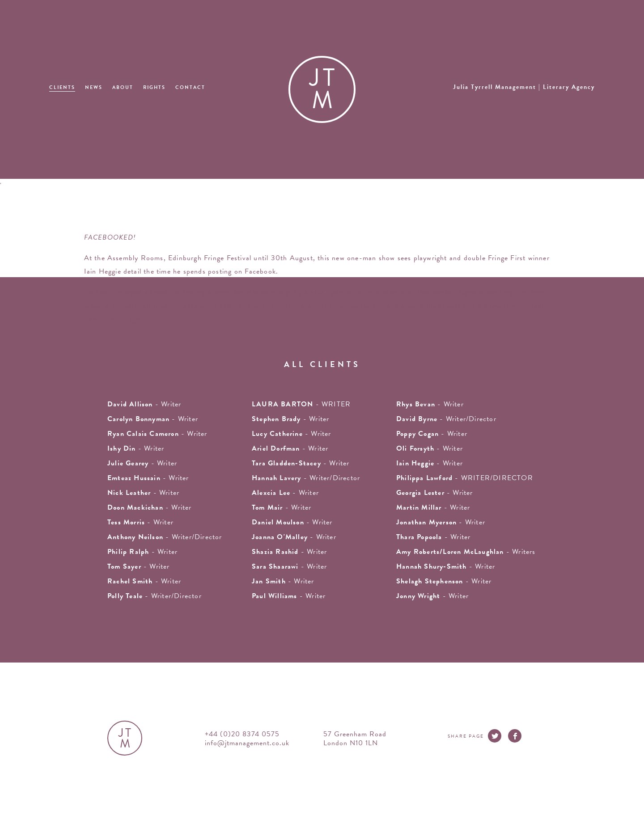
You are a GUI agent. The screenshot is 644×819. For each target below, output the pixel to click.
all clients (322, 364)
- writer (144, 404)
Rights (154, 87)
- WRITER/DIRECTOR (465, 478)
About (123, 87)
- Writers (466, 552)
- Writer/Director (446, 419)
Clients (62, 87)
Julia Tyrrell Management (524, 87)
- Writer (157, 434)
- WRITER (301, 404)
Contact (190, 87)
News (94, 87)
